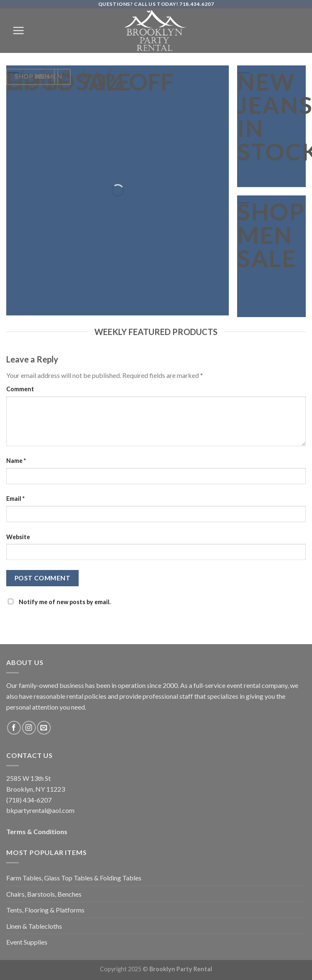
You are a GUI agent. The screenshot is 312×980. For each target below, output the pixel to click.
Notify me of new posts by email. (65, 602)
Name (16, 461)
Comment (20, 389)
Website (18, 537)
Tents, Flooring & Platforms (45, 910)
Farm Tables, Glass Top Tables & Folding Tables (74, 878)
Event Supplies (27, 942)
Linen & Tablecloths (34, 926)
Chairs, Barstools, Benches (44, 894)
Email (15, 499)
